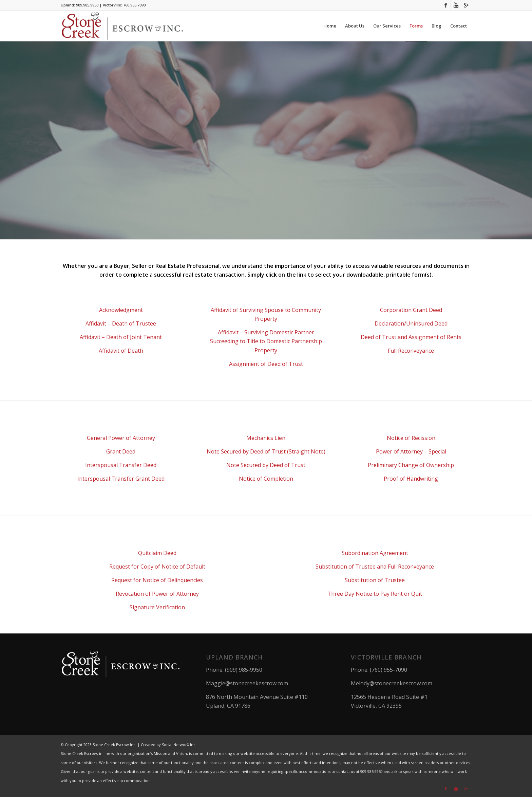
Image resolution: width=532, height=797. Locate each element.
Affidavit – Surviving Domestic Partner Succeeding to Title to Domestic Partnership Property (266, 341)
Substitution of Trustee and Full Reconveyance (375, 567)
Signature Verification (157, 607)
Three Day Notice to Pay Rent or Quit (375, 594)
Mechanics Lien (266, 438)
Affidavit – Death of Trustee (121, 323)
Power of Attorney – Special (411, 451)
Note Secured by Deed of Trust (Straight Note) (266, 451)
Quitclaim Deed (157, 553)
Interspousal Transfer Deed (121, 465)
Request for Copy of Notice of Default (157, 567)
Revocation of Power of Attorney (157, 594)
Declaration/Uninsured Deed (411, 323)
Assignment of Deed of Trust (266, 364)
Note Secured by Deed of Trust (266, 465)
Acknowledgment (121, 310)
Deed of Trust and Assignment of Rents (411, 337)
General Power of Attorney (121, 438)
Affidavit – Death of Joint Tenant (121, 337)
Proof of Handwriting (411, 479)
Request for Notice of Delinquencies (157, 580)
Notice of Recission (411, 438)
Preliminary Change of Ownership (411, 465)
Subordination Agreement (375, 553)
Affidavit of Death (121, 351)
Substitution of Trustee (375, 580)
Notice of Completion (266, 479)
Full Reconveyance (411, 351)
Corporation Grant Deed (411, 310)
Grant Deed (121, 451)
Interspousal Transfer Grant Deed (121, 479)
